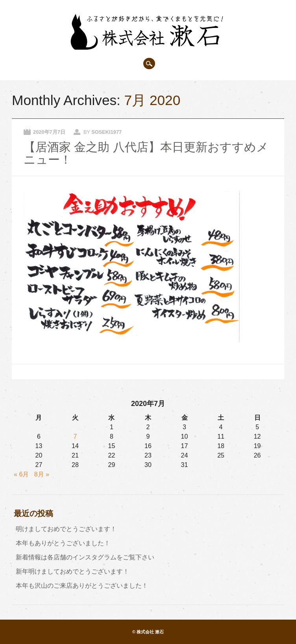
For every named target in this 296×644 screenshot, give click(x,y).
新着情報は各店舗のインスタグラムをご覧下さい (85, 557)
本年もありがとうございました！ (63, 543)
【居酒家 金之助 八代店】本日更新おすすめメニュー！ (146, 153)
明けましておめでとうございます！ (66, 529)
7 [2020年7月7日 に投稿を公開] (75, 436)
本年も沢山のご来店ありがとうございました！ (82, 586)
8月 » (42, 474)
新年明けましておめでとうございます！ (72, 571)
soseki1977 (106, 132)
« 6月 (21, 474)
